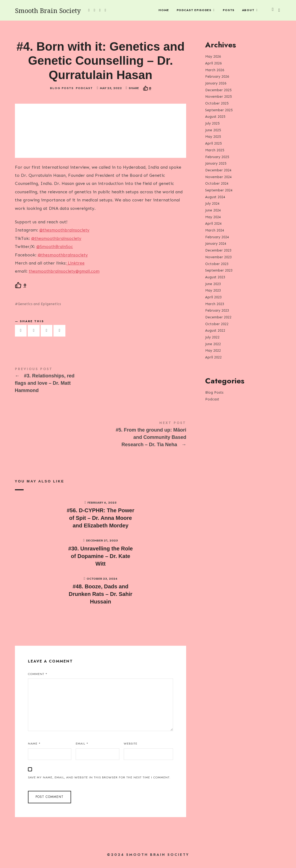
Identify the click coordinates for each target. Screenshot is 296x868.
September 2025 (219, 110)
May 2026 (213, 56)
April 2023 (213, 297)
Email (82, 748)
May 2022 (213, 350)
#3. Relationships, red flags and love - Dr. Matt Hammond (101, 385)
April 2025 (213, 143)
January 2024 (216, 244)
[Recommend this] (147, 92)
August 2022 (215, 330)
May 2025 (213, 137)
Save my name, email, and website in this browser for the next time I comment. (99, 781)
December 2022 (218, 317)
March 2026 (215, 70)
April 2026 (213, 63)
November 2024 (218, 177)
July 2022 (212, 337)
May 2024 (213, 217)
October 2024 (217, 183)
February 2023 (217, 310)
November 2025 (218, 97)
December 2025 (218, 90)
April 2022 (213, 357)
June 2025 (213, 130)
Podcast (84, 92)
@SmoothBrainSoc (55, 250)
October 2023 (217, 264)
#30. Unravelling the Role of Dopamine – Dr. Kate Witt (101, 560)
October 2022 (217, 324)
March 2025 (215, 150)
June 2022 (213, 344)
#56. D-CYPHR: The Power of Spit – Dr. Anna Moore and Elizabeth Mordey (101, 522)
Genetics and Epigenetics (39, 308)
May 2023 (213, 290)
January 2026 (216, 83)
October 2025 (217, 103)
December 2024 (218, 170)
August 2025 (215, 117)
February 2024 (217, 237)
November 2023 (218, 257)
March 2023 (215, 304)
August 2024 (215, 197)
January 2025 (216, 163)
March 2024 (215, 230)
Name (34, 748)
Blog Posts (62, 92)
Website (131, 748)
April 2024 (213, 223)
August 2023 (215, 277)
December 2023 (218, 250)
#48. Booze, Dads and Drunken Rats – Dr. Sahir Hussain (101, 598)
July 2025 (212, 123)
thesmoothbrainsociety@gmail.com (65, 275)
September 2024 (219, 190)
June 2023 (213, 284)
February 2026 (217, 76)
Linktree (76, 267)
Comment (38, 678)
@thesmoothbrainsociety (65, 234)
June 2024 (213, 210)
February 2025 (217, 157)
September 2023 (219, 270)
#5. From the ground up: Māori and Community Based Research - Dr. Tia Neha (101, 439)
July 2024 (212, 203)
